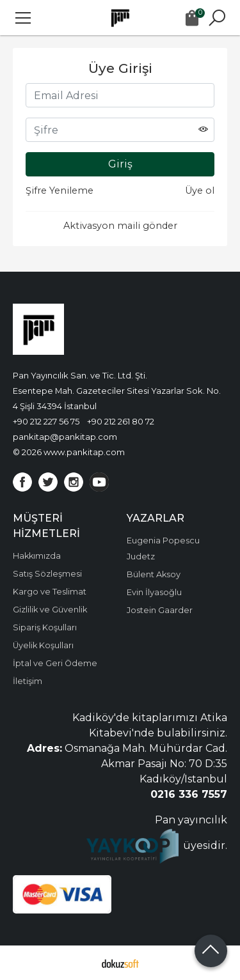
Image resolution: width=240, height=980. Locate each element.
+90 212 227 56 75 (46, 421)
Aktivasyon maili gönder (120, 226)
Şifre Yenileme (60, 191)
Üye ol (200, 191)
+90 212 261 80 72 (121, 421)
